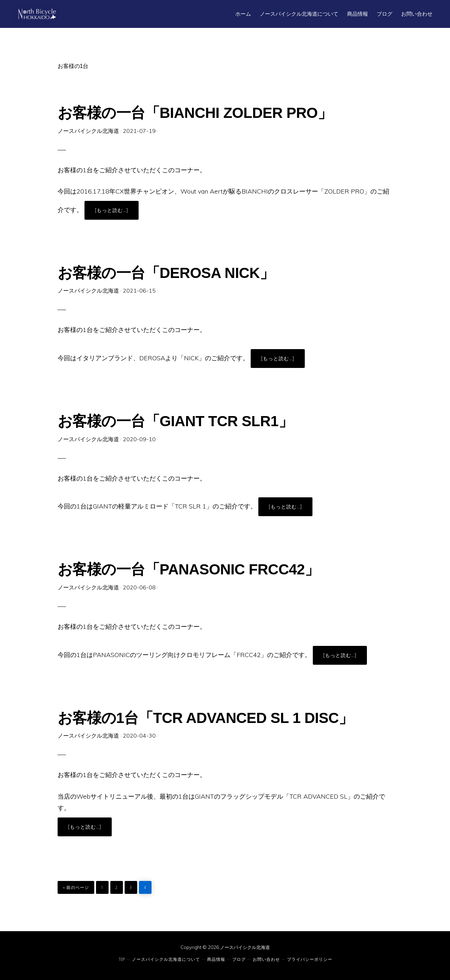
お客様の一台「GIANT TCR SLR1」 (175, 421)
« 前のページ (76, 886)
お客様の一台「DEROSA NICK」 (166, 273)
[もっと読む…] (117, 213)
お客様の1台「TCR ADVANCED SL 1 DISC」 (205, 718)
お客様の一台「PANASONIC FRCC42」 (189, 569)
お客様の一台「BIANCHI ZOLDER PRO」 (195, 113)
